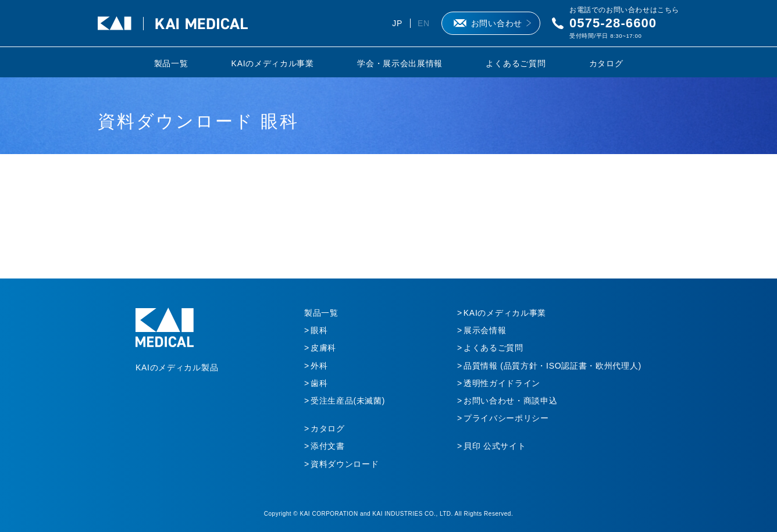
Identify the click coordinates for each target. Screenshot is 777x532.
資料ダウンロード (345, 464)
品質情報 (553, 366)
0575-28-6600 (613, 23)
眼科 (319, 330)
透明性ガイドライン (502, 383)
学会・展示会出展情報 (400, 63)
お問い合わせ (497, 23)
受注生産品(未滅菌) (348, 401)
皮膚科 (323, 348)
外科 (319, 366)
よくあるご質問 (516, 63)
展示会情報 (485, 330)
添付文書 (328, 446)
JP (397, 23)
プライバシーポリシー (506, 418)
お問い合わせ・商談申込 (511, 401)
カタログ (606, 63)
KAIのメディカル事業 (273, 63)
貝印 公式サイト (495, 446)
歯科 (319, 383)
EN (424, 23)
